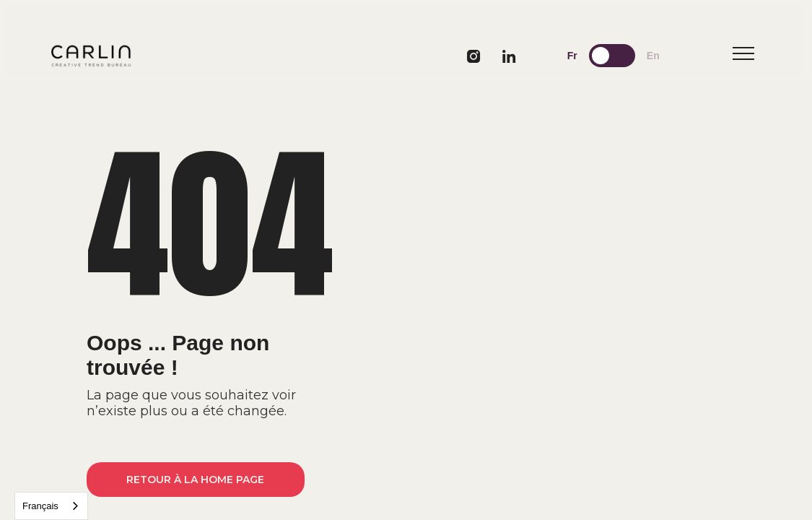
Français (40, 506)
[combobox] (51, 506)
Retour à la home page (195, 480)
